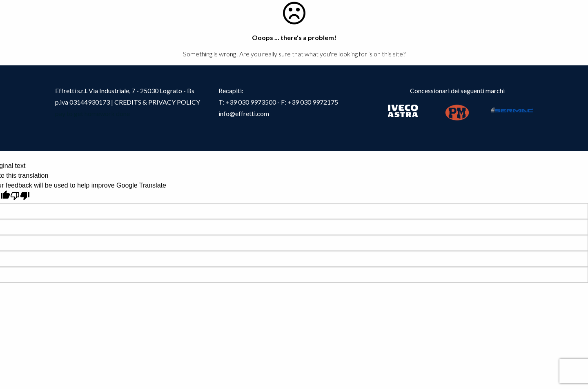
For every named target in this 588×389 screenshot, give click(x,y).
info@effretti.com (244, 113)
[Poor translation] (20, 196)
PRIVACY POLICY (174, 102)
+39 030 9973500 (251, 102)
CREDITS (128, 102)
